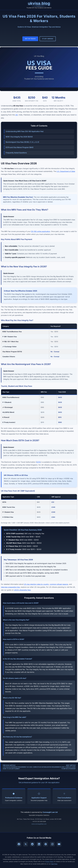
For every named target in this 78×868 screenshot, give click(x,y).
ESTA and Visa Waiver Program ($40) (20, 147)
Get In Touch (30, 39)
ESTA (39, 462)
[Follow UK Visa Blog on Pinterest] (46, 844)
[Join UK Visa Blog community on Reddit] (32, 844)
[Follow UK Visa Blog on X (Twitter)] (26, 844)
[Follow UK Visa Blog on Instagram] (52, 844)
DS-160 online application (41, 231)
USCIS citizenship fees (22, 590)
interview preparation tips (10, 587)
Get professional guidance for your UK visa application (39, 782)
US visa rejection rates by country (36, 584)
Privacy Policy (49, 861)
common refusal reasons (59, 584)
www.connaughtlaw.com (39, 824)
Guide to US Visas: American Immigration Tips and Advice (39, 27)
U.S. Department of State (66, 171)
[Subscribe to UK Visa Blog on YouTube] (59, 844)
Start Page (54, 864)
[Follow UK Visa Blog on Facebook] (19, 844)
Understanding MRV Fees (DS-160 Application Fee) (25, 131)
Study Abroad (48, 39)
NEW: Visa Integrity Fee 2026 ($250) (19, 137)
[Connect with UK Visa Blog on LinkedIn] (39, 844)
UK (17, 115)
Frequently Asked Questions (16, 153)
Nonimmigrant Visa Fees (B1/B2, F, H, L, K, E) (22, 142)
